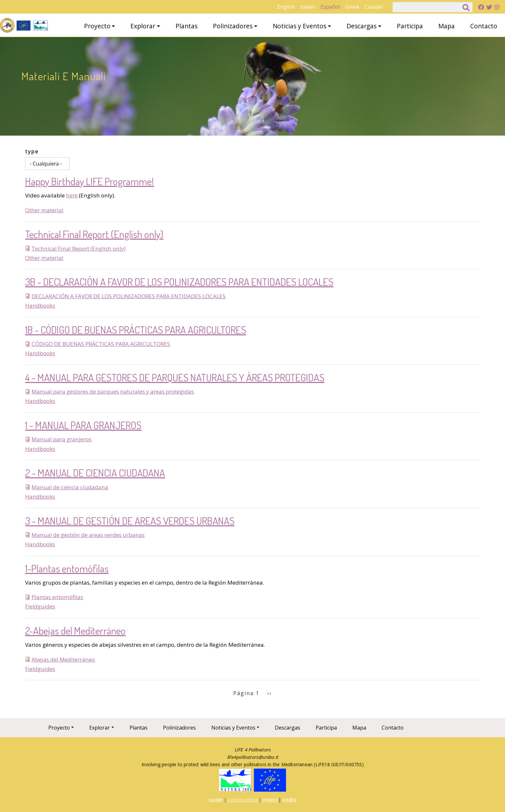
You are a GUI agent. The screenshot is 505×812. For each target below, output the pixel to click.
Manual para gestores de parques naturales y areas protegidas (113, 392)
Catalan (374, 7)
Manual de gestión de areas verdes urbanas (88, 535)
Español (330, 7)
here (72, 195)
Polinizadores (233, 26)
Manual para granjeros (62, 439)
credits (289, 800)
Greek (352, 7)
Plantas (186, 26)
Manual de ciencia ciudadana (70, 487)
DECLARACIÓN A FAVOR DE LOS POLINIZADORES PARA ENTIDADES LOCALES (129, 296)
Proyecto (97, 26)
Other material (44, 210)
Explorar (143, 26)
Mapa (447, 26)
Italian (308, 7)
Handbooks (40, 306)
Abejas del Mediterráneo (63, 659)
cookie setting (243, 800)
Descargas (362, 26)
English (286, 7)
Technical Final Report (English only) (79, 248)
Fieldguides (40, 606)
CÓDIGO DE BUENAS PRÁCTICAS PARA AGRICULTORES (101, 344)
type (32, 151)
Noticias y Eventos (300, 26)
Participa (410, 26)
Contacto (484, 26)
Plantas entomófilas (57, 597)
